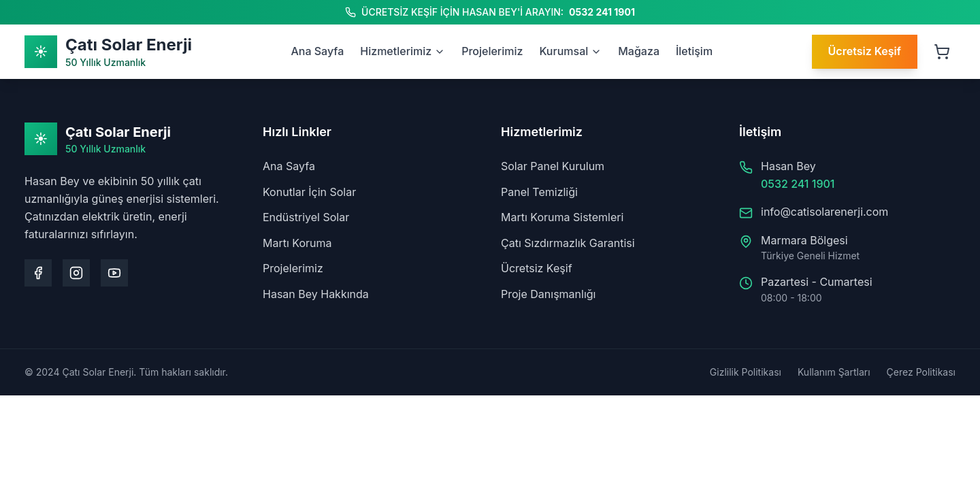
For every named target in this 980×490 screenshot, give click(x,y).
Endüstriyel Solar (306, 217)
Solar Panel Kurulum (553, 166)
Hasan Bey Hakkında (316, 294)
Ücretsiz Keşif (537, 268)
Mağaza (639, 51)
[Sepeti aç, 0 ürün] (942, 52)
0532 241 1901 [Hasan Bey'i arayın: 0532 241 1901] (602, 12)
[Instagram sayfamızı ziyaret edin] (76, 273)
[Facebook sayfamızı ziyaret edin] (38, 273)
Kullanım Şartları (834, 372)
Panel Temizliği (539, 192)
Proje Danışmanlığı (548, 294)
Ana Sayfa (317, 51)
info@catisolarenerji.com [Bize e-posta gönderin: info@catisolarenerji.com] (824, 212)
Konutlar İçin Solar (309, 192)
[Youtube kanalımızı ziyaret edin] (114, 273)
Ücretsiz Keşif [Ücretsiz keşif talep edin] (865, 51)
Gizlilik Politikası (746, 372)
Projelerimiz (492, 51)
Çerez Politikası (921, 372)
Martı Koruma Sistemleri (562, 217)
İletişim (694, 51)
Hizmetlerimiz (403, 51)
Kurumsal (570, 51)
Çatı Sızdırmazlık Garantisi (568, 243)
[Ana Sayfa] (108, 52)
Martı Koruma (297, 243)
